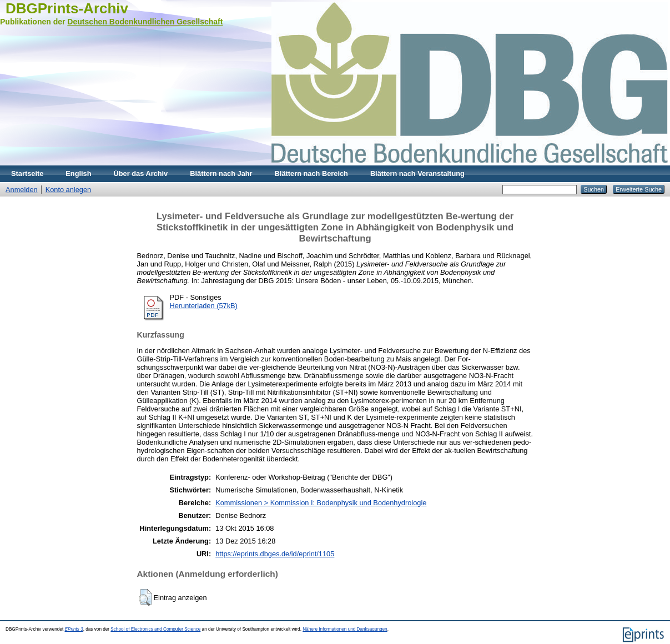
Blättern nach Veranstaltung (417, 173)
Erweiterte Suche (639, 189)
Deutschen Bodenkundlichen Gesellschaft (145, 22)
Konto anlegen (69, 190)
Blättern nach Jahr (221, 173)
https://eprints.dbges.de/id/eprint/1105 (275, 554)
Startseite (27, 173)
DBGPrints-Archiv (67, 8)
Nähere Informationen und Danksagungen (345, 629)
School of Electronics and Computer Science (155, 629)
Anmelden (22, 190)
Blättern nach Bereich (311, 173)
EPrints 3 (74, 629)
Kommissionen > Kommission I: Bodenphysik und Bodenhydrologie (321, 503)
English (78, 173)
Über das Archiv (141, 173)
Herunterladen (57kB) (204, 306)
